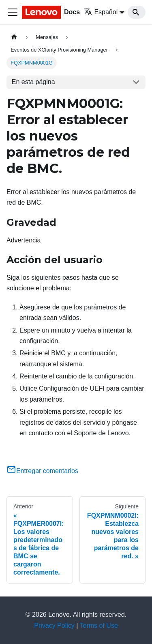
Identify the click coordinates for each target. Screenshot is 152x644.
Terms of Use (99, 626)
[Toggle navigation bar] (13, 12)
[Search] (137, 12)
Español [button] (101, 12)
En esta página (33, 82)
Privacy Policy (54, 626)
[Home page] (14, 37)
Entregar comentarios (42, 471)
